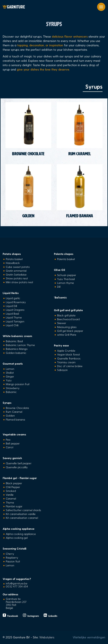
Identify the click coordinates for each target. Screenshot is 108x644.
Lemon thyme (66, 283)
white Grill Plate (67, 335)
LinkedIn (50, 616)
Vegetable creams (14, 434)
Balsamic (11, 392)
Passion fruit (13, 561)
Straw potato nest (17, 278)
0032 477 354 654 (17, 586)
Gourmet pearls (13, 364)
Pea (8, 440)
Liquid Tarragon (15, 321)
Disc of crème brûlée (70, 366)
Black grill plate (66, 315)
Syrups (7, 403)
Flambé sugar (14, 506)
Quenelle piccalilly (17, 467)
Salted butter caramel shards (23, 510)
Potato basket (14, 259)
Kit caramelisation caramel (22, 518)
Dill (59, 287)
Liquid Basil (12, 314)
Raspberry (12, 557)
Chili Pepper (13, 487)
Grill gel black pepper (70, 331)
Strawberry (13, 388)
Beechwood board (68, 319)
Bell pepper (13, 443)
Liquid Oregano (15, 310)
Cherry (10, 554)
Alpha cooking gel (17, 538)
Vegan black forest (69, 354)
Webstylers (47, 637)
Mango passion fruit (18, 384)
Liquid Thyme (14, 317)
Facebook (11, 616)
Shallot (10, 373)
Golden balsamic (16, 353)
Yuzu (9, 380)
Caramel (11, 498)
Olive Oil (60, 270)
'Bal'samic (60, 297)
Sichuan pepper (67, 275)
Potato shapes (12, 254)
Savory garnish (12, 458)
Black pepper (14, 483)
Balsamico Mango (17, 349)
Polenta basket (66, 259)
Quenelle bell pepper (19, 463)
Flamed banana (15, 419)
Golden (10, 415)
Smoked (11, 491)
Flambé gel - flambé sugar (20, 478)
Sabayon (62, 370)
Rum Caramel (14, 412)
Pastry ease (61, 345)
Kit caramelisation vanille (21, 514)
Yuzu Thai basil (66, 279)
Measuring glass (67, 327)
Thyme (10, 502)
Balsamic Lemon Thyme (20, 345)
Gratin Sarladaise (16, 274)
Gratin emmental (16, 271)
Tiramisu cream (66, 362)
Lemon (10, 369)
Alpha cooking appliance (19, 529)
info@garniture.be (17, 583)
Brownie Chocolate (17, 408)
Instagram (31, 616)
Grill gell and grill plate (68, 310)
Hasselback (13, 263)
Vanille (10, 495)
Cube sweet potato (18, 267)
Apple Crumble (66, 351)
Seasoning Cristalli (15, 548)
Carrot (10, 447)
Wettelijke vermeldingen (89, 637)
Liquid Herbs (11, 293)
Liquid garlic (13, 298)
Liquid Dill (11, 306)
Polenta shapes (64, 254)
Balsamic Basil (14, 341)
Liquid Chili (12, 325)
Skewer (62, 323)
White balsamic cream (17, 336)
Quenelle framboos (69, 358)
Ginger (10, 376)
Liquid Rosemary (16, 302)
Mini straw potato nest (20, 282)
